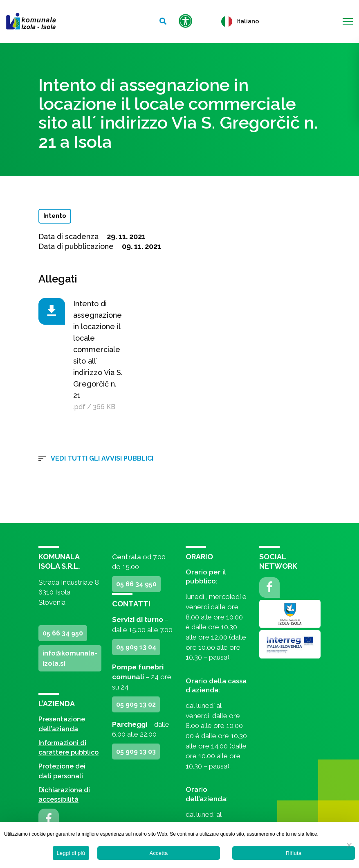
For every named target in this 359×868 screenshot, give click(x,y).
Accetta (158, 853)
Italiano (240, 21)
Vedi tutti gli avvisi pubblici (102, 458)
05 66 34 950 (63, 633)
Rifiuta (294, 853)
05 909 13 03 (136, 752)
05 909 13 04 (136, 647)
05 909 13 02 (136, 704)
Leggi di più (71, 853)
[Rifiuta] (349, 845)
